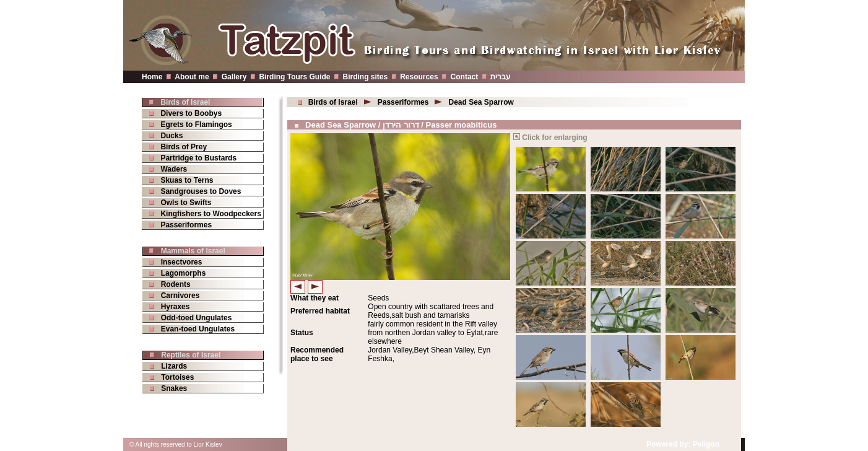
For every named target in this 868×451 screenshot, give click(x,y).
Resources (419, 77)
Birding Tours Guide (294, 77)
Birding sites (366, 77)
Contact (465, 77)
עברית (501, 77)
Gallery (234, 77)
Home (152, 77)
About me (192, 77)
